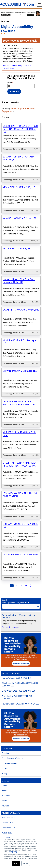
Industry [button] (18, 110)
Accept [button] (16, 863)
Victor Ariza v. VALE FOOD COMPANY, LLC (18, 642)
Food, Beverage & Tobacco (12, 710)
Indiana (5, 752)
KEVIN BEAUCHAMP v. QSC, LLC (19, 181)
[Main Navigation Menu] (39, 4)
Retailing (5, 704)
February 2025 (8, 810)
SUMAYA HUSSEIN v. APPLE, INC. (19, 208)
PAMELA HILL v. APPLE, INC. (17, 235)
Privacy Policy (13, 852)
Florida (5, 742)
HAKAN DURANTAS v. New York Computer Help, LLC (19, 264)
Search (4, 551)
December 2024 (8, 820)
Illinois (5, 737)
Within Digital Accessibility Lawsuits (14, 554)
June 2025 (6, 789)
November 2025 (8, 769)
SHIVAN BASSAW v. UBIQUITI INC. (20, 345)
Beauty (5, 725)
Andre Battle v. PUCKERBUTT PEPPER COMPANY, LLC (17, 649)
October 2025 (7, 774)
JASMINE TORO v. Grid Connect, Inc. (21, 290)
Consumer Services (10, 715)
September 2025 (9, 779)
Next (28, 537)
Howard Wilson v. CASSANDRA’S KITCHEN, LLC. (21, 655)
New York (6, 757)
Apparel (5, 720)
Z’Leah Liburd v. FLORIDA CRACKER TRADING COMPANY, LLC (20, 636)
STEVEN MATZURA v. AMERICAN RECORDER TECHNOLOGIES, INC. (19, 428)
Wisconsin (6, 747)
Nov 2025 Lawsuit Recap (13, 66)
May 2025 (6, 794)
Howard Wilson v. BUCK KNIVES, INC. (16, 629)
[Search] (21, 558)
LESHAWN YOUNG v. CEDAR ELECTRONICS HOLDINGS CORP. (19, 374)
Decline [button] (26, 863)
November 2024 (8, 825)
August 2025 (7, 784)
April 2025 (6, 799)
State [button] (5, 117)
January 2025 (7, 815)
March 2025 (7, 805)
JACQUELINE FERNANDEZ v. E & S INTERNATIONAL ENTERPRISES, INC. (20, 129)
